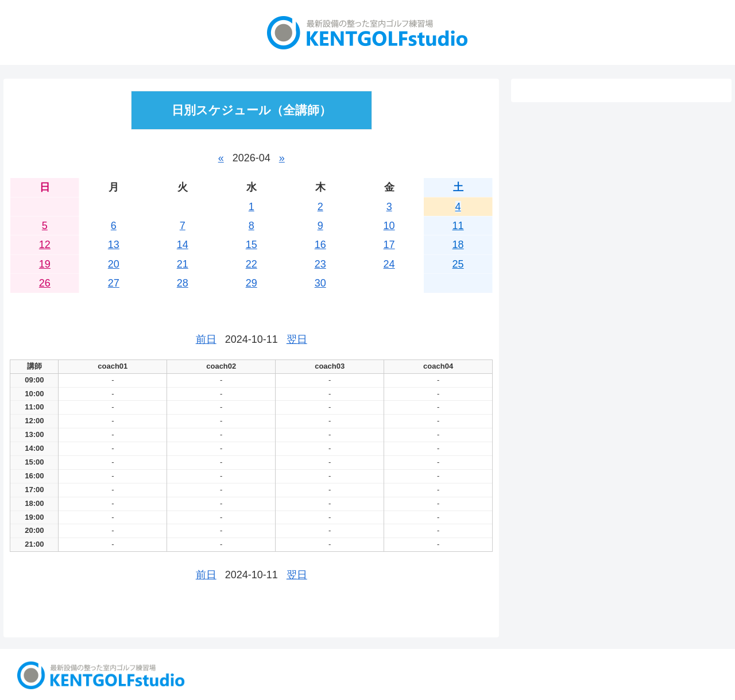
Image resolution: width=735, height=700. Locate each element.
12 (45, 245)
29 (252, 283)
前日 (206, 339)
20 (114, 264)
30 (320, 283)
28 (183, 283)
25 (458, 264)
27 (114, 283)
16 (320, 245)
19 (45, 264)
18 (458, 245)
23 (320, 264)
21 (183, 264)
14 (183, 245)
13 (114, 245)
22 (252, 264)
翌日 (297, 339)
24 (389, 264)
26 (45, 283)
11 (458, 226)
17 (389, 245)
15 (252, 245)
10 (389, 226)
